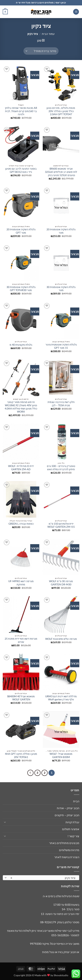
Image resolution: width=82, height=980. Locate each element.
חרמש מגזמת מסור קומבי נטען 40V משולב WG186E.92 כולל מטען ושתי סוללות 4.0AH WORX (21, 407)
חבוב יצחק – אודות (68, 808)
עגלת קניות (72, 822)
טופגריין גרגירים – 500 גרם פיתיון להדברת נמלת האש (61, 468)
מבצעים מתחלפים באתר (64, 843)
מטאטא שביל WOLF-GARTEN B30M (61, 755)
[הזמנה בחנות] (41, 51)
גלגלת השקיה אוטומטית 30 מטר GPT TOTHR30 (21, 289)
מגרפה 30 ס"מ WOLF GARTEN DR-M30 (61, 583)
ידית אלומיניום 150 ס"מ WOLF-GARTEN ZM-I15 (61, 525)
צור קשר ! (73, 836)
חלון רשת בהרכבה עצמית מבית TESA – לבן (61, 404)
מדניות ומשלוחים (69, 850)
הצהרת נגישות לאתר (67, 857)
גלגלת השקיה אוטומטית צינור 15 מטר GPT (61, 346)
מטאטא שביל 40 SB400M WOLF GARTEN (21, 698)
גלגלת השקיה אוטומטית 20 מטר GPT (21, 231)
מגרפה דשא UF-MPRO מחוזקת (21, 583)
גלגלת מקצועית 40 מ (21, 345)
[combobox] (41, 878)
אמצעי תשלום (71, 829)
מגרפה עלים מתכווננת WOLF (61, 639)
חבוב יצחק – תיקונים (67, 815)
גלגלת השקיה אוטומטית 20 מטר (61, 231)
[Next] (30, 773)
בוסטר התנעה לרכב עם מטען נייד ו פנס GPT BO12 (21, 170)
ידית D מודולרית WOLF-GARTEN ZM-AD (21, 468)
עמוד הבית (48, 34)
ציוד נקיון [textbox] (43, 878)
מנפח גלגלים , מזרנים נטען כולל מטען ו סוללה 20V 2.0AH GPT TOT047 (61, 111)
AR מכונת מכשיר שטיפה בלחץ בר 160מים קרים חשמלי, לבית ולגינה (21, 111)
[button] (76, 12)
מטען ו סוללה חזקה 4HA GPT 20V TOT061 (21, 755)
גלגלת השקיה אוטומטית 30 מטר (61, 289)
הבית (76, 801)
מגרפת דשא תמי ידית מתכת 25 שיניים (21, 640)
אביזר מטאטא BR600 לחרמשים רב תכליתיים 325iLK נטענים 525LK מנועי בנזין (61, 172)
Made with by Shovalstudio (51, 975)
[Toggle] (5, 822)
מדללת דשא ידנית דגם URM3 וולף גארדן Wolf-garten (61, 698)
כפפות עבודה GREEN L (21, 524)
